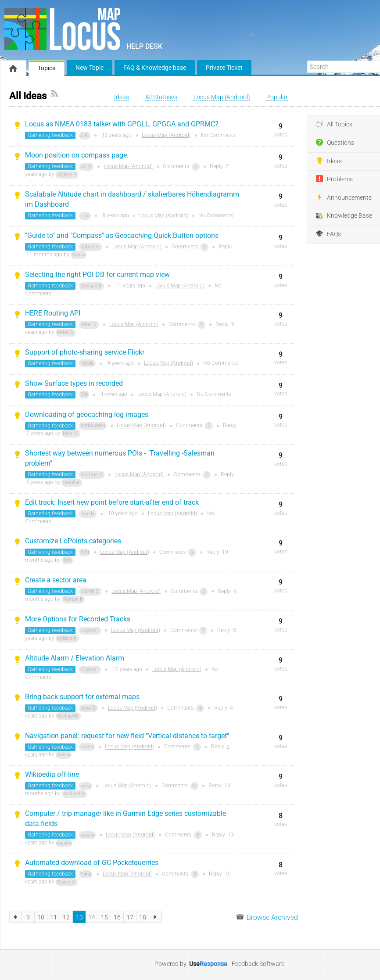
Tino (85, 216)
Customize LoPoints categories (73, 541)
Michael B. (91, 286)
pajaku (87, 835)
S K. (85, 135)
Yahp (86, 874)
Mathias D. (92, 475)
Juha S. (88, 708)
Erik (84, 394)
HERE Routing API (53, 313)
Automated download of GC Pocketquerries (92, 863)
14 (92, 917)
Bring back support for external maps (82, 697)
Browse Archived (267, 917)
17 (194, 786)
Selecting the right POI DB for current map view (97, 275)
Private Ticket (224, 68)
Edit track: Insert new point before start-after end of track (112, 502)
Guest (87, 747)
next (156, 917)
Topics (47, 68)
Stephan (72, 483)
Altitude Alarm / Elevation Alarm (75, 658)
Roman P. (73, 599)
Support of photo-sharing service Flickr (85, 352)
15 (104, 917)
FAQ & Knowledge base (155, 68)
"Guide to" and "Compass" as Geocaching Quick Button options (122, 235)
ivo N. (86, 167)
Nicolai (87, 363)
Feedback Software (258, 964)
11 (54, 917)
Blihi (84, 552)
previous (16, 917)
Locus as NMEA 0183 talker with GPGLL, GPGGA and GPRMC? (122, 124)
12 (66, 917)
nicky (86, 786)
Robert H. (91, 247)
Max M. (71, 433)
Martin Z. (90, 591)
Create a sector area (56, 580)
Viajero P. (67, 174)
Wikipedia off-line (52, 774)
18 (143, 917)
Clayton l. (90, 630)
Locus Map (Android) (166, 135)
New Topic (90, 68)
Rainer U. (67, 882)
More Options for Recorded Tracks (78, 619)
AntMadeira (93, 425)
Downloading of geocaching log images (87, 415)
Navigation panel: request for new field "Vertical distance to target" (127, 736)
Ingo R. (88, 514)
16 (117, 917)
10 (41, 917)
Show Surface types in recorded (74, 383)
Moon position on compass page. (77, 155)
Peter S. (89, 325)
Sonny (79, 255)
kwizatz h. (67, 638)
